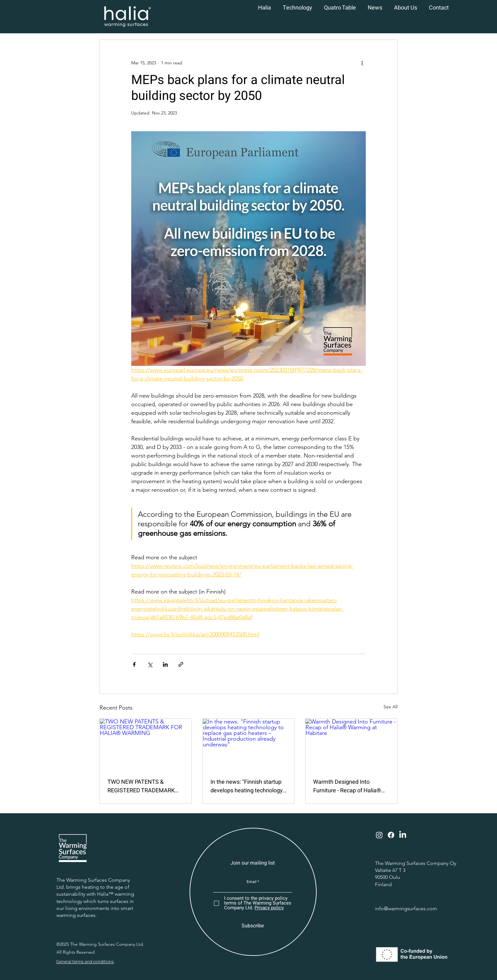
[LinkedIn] (403, 835)
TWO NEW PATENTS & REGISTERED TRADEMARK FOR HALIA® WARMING (141, 786)
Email (252, 882)
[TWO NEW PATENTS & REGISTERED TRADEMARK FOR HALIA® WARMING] (146, 744)
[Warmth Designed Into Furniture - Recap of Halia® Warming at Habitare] (351, 744)
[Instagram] (379, 835)
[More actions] (362, 63)
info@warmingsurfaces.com (406, 909)
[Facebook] (391, 835)
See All (390, 707)
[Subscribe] (253, 926)
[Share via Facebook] (134, 664)
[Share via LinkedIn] (165, 664)
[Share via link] (181, 664)
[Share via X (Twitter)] (150, 664)
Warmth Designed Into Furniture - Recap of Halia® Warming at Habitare (347, 786)
